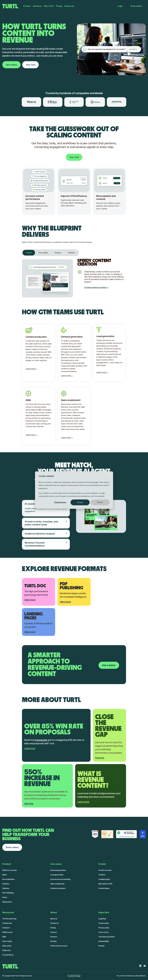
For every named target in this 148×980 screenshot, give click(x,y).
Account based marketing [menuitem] (60, 879)
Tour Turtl (30, 65)
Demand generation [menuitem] (58, 870)
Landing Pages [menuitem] (104, 879)
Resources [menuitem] (69, 6)
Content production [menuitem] (58, 888)
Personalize (43, 253)
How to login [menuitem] (7, 941)
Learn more (83, 802)
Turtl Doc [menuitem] (102, 875)
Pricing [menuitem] (59, 6)
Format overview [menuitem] (105, 870)
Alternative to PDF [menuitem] (105, 884)
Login (120, 6)
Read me (100, 758)
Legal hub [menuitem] (102, 919)
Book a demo (136, 6)
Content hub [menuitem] (7, 923)
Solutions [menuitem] (37, 6)
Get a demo (11, 65)
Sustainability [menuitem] (104, 941)
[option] (31, 102)
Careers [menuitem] (54, 932)
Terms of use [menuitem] (104, 932)
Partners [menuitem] (54, 937)
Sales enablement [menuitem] (57, 884)
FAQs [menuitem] (4, 937)
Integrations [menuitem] (7, 902)
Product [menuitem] (27, 6)
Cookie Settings (74, 976)
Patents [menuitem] (101, 946)
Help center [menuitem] (7, 946)
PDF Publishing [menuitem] (8, 893)
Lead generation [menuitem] (57, 875)
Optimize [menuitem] (6, 888)
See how (29, 803)
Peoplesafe (41, 740)
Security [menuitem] (54, 941)
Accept (80, 502)
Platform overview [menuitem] (9, 870)
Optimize (71, 253)
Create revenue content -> (96, 287)
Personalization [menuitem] (8, 879)
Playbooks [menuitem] (6, 950)
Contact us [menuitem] (55, 923)
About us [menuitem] (54, 919)
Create (29, 253)
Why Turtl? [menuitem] (49, 6)
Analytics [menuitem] (6, 884)
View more (30, 600)
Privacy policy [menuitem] (104, 928)
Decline (100, 502)
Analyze (58, 253)
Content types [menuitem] (104, 888)
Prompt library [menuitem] (8, 955)
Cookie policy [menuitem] (104, 923)
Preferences (60, 502)
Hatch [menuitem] (5, 897)
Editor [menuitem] (5, 875)
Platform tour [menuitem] (7, 932)
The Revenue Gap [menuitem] (9, 919)
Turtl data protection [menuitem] (106, 937)
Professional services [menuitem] (59, 946)
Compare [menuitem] (6, 928)
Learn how (30, 748)
